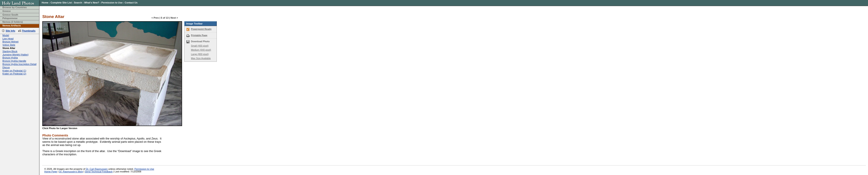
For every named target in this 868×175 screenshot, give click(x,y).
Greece (7, 11)
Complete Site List (61, 3)
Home (45, 3)
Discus (6, 67)
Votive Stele (9, 45)
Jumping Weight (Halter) (15, 55)
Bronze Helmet (10, 42)
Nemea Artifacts (12, 26)
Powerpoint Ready (201, 29)
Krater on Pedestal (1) (14, 71)
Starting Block (10, 51)
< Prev (155, 18)
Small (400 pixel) (200, 46)
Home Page (51, 172)
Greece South (10, 15)
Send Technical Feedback (99, 172)
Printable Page (199, 35)
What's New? (92, 3)
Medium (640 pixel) (201, 50)
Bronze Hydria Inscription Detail (19, 64)
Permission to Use (112, 3)
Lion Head (8, 39)
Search (78, 3)
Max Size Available (201, 58)
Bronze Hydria (10, 58)
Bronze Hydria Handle (14, 61)
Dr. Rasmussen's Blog (71, 172)
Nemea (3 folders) (13, 22)
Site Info (10, 31)
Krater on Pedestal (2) (14, 74)
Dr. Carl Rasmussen (97, 169)
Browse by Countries (15, 7)
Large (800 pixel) (200, 54)
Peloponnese (10, 18)
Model (6, 35)
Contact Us (131, 3)
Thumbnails (29, 31)
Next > (174, 18)
